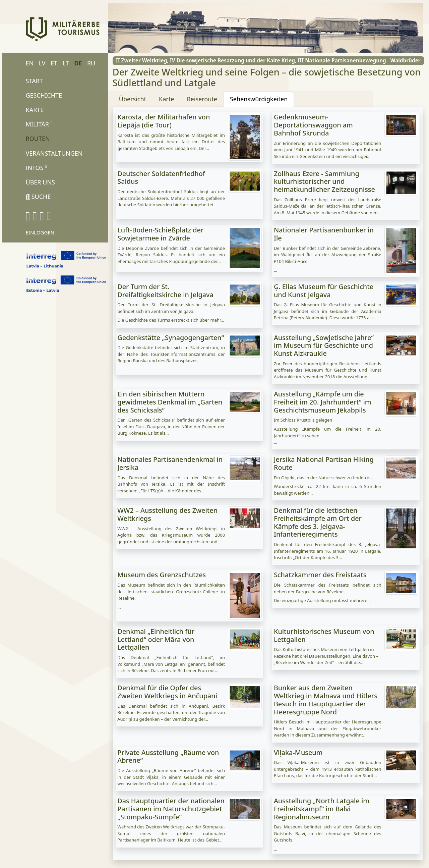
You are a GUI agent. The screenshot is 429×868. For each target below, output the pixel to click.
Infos (36, 167)
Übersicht (133, 99)
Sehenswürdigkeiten (259, 99)
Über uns (40, 182)
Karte (35, 110)
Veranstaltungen (54, 153)
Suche (38, 197)
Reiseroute (202, 99)
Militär (39, 124)
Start (34, 81)
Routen (38, 139)
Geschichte (44, 95)
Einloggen (40, 232)
